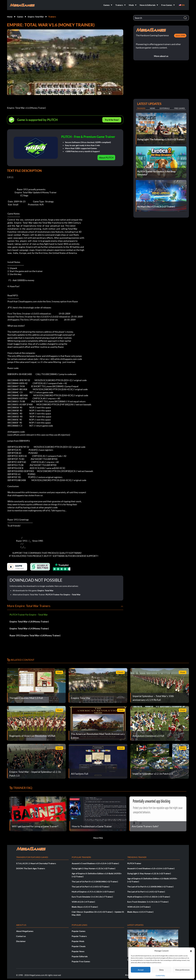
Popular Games (79, 931)
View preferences (182, 970)
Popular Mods (78, 941)
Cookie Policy (160, 976)
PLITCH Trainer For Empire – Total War (63, 594)
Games (20, 17)
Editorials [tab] (165, 108)
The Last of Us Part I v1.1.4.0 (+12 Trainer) (91, 887)
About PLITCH (106, 158)
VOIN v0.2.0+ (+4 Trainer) (83, 902)
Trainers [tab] (141, 108)
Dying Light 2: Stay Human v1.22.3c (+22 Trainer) (94, 868)
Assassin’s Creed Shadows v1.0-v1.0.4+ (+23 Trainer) (95, 863)
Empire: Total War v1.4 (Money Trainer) (29, 628)
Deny (161, 970)
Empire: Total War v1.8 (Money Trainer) (29, 622)
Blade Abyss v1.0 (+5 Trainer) (85, 907)
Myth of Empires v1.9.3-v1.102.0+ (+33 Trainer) (93, 892)
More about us (161, 56)
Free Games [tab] (179, 108)
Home (10, 17)
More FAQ (98, 838)
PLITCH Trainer (134, 863)
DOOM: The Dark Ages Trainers (31, 868)
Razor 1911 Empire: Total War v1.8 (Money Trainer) (35, 635)
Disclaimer (21, 941)
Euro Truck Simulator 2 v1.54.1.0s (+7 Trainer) (92, 897)
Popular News (78, 951)
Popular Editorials (80, 956)
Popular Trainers (79, 936)
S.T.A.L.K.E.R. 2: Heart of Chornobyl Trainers (36, 863)
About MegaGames (25, 931)
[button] (191, 951)
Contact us (21, 936)
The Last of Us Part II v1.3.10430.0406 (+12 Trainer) (95, 881)
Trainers (52, 17)
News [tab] (152, 108)
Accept (141, 970)
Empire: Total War (36, 17)
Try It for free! (112, 120)
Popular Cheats (79, 946)
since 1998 (180, 35)
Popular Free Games (81, 961)
